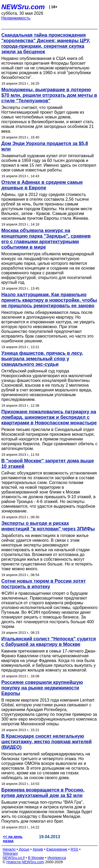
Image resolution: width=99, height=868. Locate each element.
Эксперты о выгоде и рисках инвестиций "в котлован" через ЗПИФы (48, 526)
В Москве (36, 858)
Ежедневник (57, 849)
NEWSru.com (23, 7)
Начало (9, 849)
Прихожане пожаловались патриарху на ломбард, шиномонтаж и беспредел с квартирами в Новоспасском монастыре (49, 417)
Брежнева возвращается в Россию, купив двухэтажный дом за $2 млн (43, 793)
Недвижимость (16, 18)
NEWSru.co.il (14, 858)
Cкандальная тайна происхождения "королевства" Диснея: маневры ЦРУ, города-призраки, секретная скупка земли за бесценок (46, 43)
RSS (74, 849)
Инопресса (57, 858)
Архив (38, 849)
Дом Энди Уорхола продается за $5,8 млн (45, 146)
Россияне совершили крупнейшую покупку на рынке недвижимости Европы (42, 688)
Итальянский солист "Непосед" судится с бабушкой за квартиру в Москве (49, 642)
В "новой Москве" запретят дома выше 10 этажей (48, 464)
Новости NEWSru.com (25, 862)
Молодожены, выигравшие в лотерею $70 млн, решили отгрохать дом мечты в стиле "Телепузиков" (49, 95)
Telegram (10, 853)
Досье (24, 849)
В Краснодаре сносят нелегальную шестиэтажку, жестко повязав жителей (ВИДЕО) (46, 742)
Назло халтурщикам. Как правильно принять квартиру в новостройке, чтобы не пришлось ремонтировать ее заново (49, 300)
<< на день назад (13, 839)
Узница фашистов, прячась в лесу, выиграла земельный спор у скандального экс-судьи (42, 359)
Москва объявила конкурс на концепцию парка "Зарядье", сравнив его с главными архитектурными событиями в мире (46, 239)
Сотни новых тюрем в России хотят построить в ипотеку (44, 584)
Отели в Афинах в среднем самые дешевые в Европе (42, 185)
